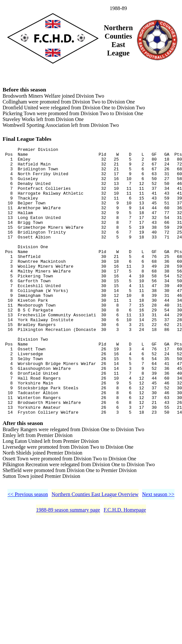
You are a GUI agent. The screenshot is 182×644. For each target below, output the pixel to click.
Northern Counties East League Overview (95, 550)
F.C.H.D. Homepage (125, 565)
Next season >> (158, 550)
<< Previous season (28, 550)
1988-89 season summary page (68, 565)
